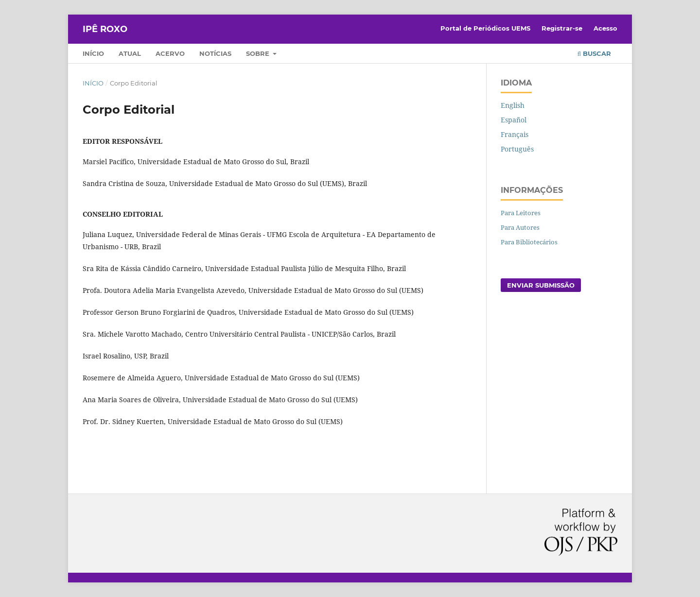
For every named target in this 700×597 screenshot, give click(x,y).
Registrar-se (562, 28)
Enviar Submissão (541, 285)
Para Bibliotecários (529, 242)
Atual (130, 53)
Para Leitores (521, 213)
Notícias (215, 53)
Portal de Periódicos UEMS (485, 28)
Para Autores (520, 227)
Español (514, 120)
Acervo (170, 53)
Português (517, 149)
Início (93, 53)
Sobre (259, 53)
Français (515, 134)
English (513, 105)
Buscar (594, 53)
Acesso (605, 28)
